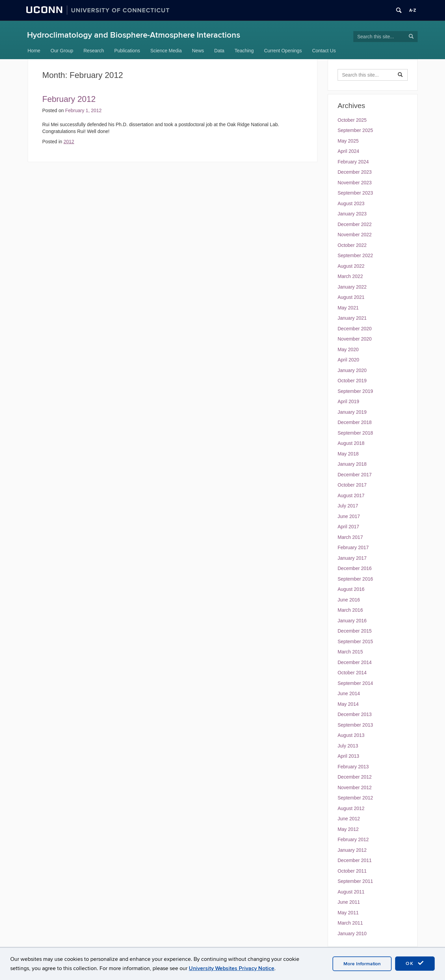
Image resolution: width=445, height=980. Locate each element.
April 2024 (348, 151)
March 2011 (350, 923)
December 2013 (355, 714)
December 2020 (355, 329)
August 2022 (351, 266)
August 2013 (351, 735)
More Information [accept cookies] (362, 964)
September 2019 (355, 391)
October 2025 (352, 120)
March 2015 (350, 652)
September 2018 (355, 433)
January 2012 (352, 850)
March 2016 (350, 610)
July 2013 (348, 746)
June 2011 (349, 902)
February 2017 (353, 547)
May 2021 (348, 308)
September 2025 (355, 130)
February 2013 (353, 767)
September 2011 (355, 881)
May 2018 (348, 454)
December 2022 (355, 224)
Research (94, 51)
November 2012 (355, 787)
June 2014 (349, 693)
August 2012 (351, 808)
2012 (69, 142)
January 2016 (352, 621)
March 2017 (350, 537)
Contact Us (324, 51)
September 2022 (355, 255)
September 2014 (355, 683)
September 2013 (355, 725)
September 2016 (355, 579)
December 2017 (355, 475)
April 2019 (348, 401)
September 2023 (355, 193)
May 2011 (348, 913)
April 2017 (348, 527)
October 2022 (352, 245)
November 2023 (355, 183)
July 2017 (348, 506)
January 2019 (352, 412)
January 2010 (352, 933)
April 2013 (348, 756)
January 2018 (352, 464)
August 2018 (351, 443)
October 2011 (352, 871)
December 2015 (355, 631)
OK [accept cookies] (415, 963)
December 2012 (355, 777)
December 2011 (355, 860)
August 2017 (351, 495)
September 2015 (355, 641)
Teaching (244, 51)
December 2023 (355, 172)
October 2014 (352, 673)
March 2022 (350, 276)
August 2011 (351, 892)
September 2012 (355, 798)
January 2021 (352, 318)
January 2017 (352, 558)
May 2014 (348, 704)
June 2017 (349, 516)
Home (34, 51)
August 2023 (351, 203)
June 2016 (349, 600)
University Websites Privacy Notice (232, 968)
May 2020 (348, 349)
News (198, 51)
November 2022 (355, 235)
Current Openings (283, 51)
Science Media (166, 51)
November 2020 (355, 339)
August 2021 (351, 297)
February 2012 (69, 99)
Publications (127, 51)
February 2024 (353, 162)
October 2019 (352, 381)
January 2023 (352, 214)
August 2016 (351, 589)
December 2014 (355, 662)
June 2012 (349, 819)
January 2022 (352, 287)
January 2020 (352, 370)
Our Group (62, 51)
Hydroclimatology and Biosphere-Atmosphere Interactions (134, 35)
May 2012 (348, 829)
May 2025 (348, 141)
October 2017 (352, 485)
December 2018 (355, 422)
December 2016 (355, 568)
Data (219, 51)
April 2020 (348, 360)
